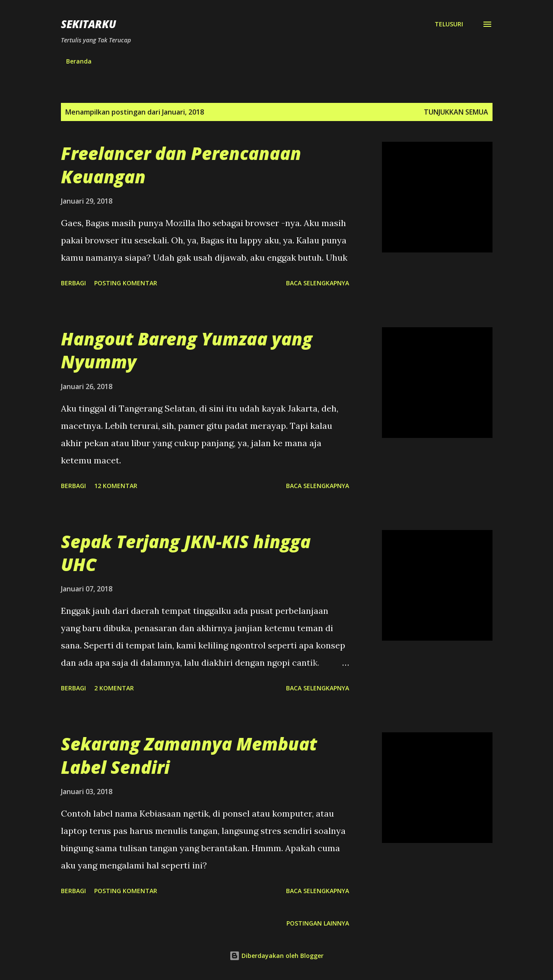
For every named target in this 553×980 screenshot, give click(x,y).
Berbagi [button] (73, 283)
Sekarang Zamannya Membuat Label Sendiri (189, 755)
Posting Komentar (126, 283)
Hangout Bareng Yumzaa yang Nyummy (187, 350)
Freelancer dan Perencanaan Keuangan (181, 165)
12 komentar (116, 486)
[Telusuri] (449, 24)
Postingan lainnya (318, 923)
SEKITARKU (89, 24)
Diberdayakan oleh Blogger (276, 956)
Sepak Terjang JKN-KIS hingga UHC (186, 553)
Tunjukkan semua (456, 112)
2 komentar (114, 688)
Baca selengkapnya (318, 283)
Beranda (79, 61)
